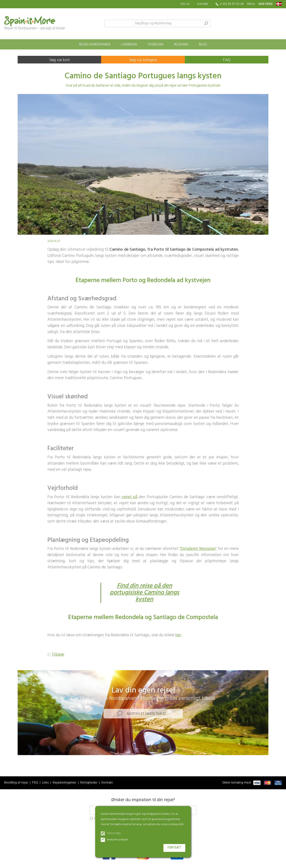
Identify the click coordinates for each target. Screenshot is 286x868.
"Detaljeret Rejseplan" (198, 549)
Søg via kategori (143, 60)
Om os (185, 4)
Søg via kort (59, 60)
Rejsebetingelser (64, 783)
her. (178, 635)
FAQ (227, 60)
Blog (203, 45)
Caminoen (129, 45)
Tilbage (58, 655)
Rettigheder (89, 783)
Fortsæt (174, 848)
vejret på (129, 497)
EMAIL (251, 4)
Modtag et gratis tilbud (146, 714)
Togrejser (156, 45)
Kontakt (203, 4)
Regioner (181, 45)
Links (45, 783)
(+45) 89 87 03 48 (232, 4)
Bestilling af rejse (16, 783)
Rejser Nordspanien (95, 45)
